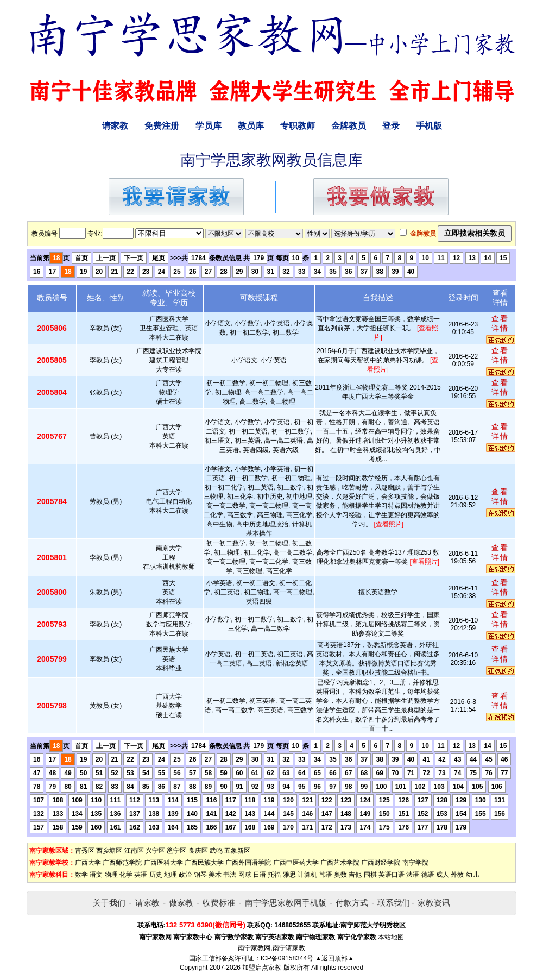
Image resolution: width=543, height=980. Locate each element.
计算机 (307, 875)
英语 (141, 875)
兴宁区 (155, 851)
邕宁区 (176, 851)
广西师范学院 (122, 863)
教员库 (251, 126)
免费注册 (162, 126)
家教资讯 (434, 903)
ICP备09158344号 (287, 958)
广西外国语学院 (248, 863)
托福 (274, 875)
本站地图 (391, 937)
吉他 (355, 875)
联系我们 (394, 903)
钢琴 (200, 875)
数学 (81, 875)
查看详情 (500, 323)
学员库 (209, 126)
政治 (185, 875)
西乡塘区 (109, 851)
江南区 (134, 851)
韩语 (326, 875)
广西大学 (88, 863)
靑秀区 (85, 851)
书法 (230, 875)
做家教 (181, 903)
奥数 (340, 875)
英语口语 (392, 875)
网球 (245, 875)
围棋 (370, 875)
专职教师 (298, 126)
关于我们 (109, 903)
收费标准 (219, 903)
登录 (391, 126)
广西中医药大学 (296, 863)
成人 (443, 875)
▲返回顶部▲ (334, 958)
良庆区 (198, 851)
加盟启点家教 (262, 968)
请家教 (115, 126)
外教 (457, 875)
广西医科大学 (163, 863)
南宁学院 (415, 863)
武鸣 (216, 851)
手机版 (429, 126)
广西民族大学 (204, 863)
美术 (215, 875)
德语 (428, 875)
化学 (126, 875)
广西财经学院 (381, 863)
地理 (171, 875)
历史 (156, 875)
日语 (260, 875)
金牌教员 (349, 126)
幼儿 (472, 875)
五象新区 (237, 851)
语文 (96, 875)
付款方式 (352, 903)
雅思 (289, 875)
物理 (111, 875)
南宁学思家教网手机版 (286, 903)
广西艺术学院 (340, 863)
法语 (413, 875)
